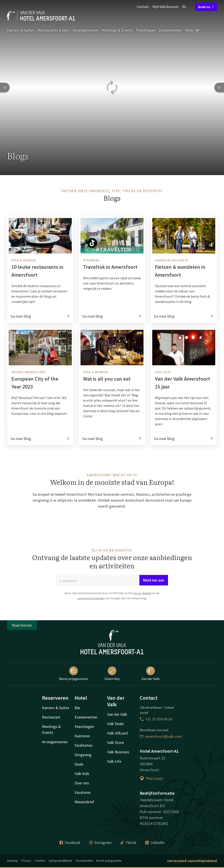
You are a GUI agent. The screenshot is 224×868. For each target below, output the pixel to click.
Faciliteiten (84, 786)
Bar (77, 749)
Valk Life (114, 802)
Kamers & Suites (21, 30)
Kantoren (82, 777)
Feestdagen (146, 30)
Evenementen (170, 30)
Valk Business (118, 793)
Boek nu (206, 7)
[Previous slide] (5, 88)
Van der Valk (150, 715)
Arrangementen (85, 30)
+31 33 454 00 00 (156, 760)
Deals (79, 805)
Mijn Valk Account (166, 7)
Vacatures (83, 834)
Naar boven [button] (22, 666)
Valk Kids (82, 815)
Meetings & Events (117, 30)
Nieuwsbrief (84, 843)
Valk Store (115, 784)
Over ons (82, 824)
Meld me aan (154, 627)
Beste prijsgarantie (73, 715)
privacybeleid (142, 640)
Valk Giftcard (117, 774)
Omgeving (83, 796)
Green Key (112, 715)
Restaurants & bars (53, 30)
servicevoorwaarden (91, 645)
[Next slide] (219, 88)
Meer (192, 30)
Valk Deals (115, 765)
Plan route (151, 819)
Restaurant (51, 758)
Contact (143, 7)
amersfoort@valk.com (161, 778)
